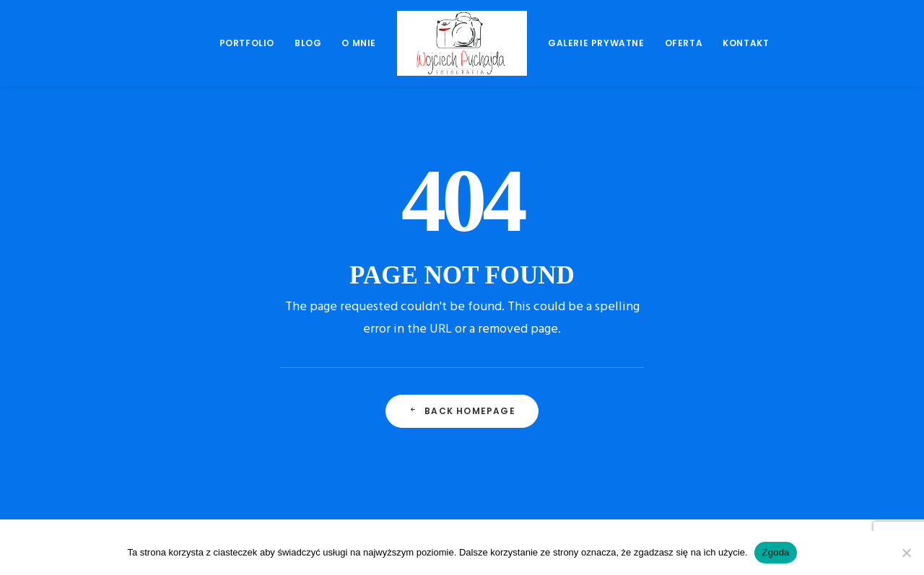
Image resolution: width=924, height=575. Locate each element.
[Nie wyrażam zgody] (906, 553)
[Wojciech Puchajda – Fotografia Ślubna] (462, 43)
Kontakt (746, 43)
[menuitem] (247, 43)
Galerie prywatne (596, 43)
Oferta (684, 43)
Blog (308, 43)
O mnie (359, 43)
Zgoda (775, 552)
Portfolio (247, 43)
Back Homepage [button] (462, 411)
